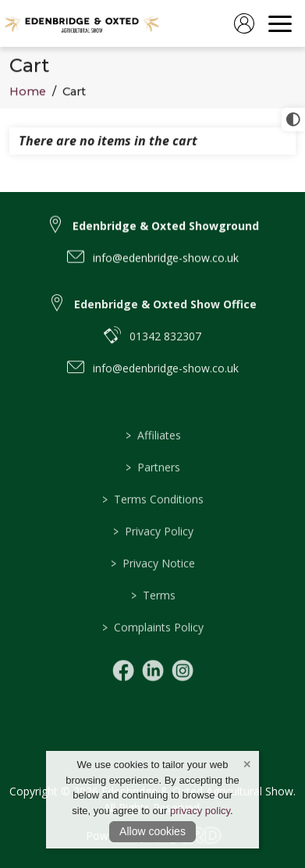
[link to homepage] (82, 23)
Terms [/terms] (152, 616)
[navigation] (280, 23)
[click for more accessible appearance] (293, 119)
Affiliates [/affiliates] (152, 456)
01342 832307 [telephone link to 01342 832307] (165, 350)
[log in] (244, 23)
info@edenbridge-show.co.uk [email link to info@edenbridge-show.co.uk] (166, 267)
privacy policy (200, 811)
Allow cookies (152, 831)
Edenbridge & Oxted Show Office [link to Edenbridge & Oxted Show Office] (165, 318)
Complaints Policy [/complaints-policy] (153, 648)
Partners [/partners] (153, 488)
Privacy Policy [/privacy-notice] (152, 552)
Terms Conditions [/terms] (153, 520)
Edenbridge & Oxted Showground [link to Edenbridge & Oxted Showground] (166, 235)
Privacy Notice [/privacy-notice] (153, 584)
